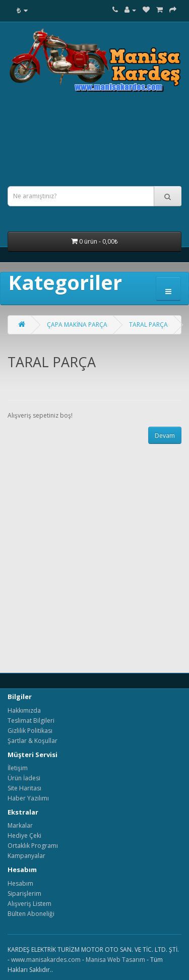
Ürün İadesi (24, 778)
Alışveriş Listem (29, 904)
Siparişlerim (24, 893)
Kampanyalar (26, 856)
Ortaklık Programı (33, 846)
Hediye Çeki (24, 835)
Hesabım (20, 883)
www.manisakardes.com (46, 960)
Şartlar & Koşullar (33, 741)
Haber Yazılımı (28, 798)
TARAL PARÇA (148, 325)
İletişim (18, 768)
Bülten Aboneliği (31, 914)
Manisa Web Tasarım (115, 960)
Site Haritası (24, 788)
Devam (165, 436)
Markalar (20, 825)
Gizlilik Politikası (30, 731)
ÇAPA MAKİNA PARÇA (77, 325)
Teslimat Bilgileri (31, 720)
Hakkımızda (24, 710)
